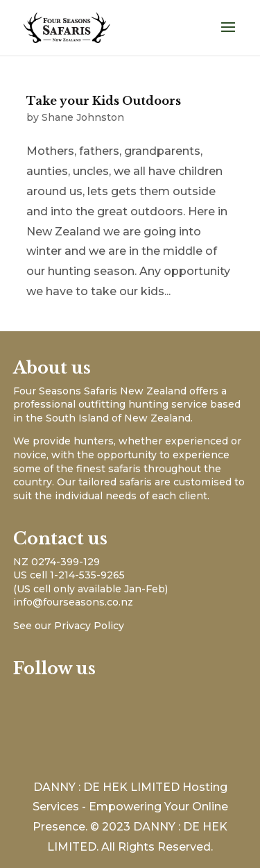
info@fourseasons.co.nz (73, 602)
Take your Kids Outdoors (104, 101)
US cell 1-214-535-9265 (69, 575)
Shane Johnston (83, 117)
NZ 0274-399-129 (57, 562)
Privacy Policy (89, 626)
